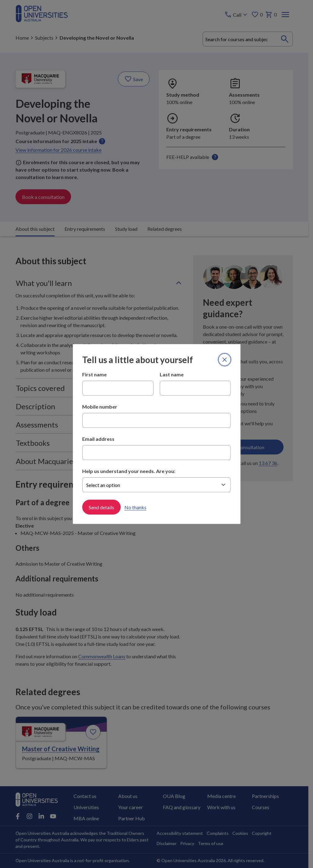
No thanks (135, 507)
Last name (172, 374)
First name (94, 374)
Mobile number (100, 407)
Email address (98, 439)
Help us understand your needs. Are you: (129, 471)
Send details (101, 507)
